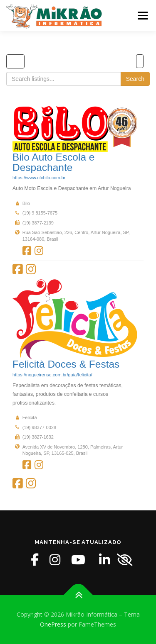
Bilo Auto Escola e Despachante (53, 162)
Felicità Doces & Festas (66, 364)
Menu (142, 16)
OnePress (53, 624)
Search (135, 79)
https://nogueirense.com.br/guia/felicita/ (52, 375)
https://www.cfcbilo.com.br (39, 178)
